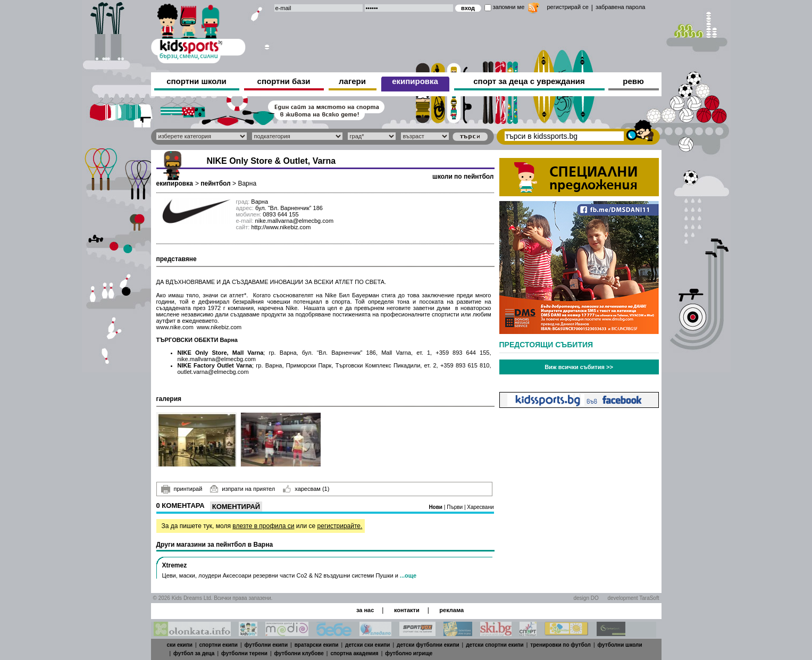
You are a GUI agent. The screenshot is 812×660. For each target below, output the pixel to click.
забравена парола (620, 7)
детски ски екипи (367, 645)
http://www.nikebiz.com (281, 227)
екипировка (415, 81)
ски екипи (180, 645)
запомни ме (509, 7)
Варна (247, 183)
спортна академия (354, 653)
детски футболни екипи (428, 645)
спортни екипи (219, 645)
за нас (365, 610)
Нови (436, 507)
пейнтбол (216, 183)
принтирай (182, 489)
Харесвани (480, 507)
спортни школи (196, 81)
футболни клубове (299, 653)
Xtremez (175, 565)
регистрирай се (568, 7)
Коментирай (236, 507)
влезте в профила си (263, 526)
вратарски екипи (317, 645)
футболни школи (620, 645)
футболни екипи (266, 645)
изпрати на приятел (242, 489)
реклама (451, 610)
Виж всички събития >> (579, 367)
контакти (407, 610)
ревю (633, 81)
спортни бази (284, 81)
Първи (455, 507)
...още (408, 575)
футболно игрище (409, 653)
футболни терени (244, 653)
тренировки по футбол (560, 645)
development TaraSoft (633, 598)
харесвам (306, 489)
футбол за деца (194, 653)
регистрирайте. (340, 526)
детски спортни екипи (495, 645)
